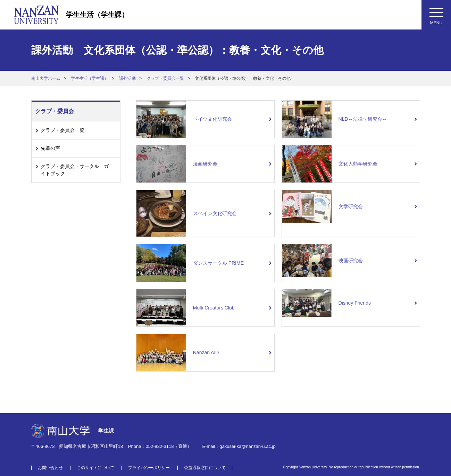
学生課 (106, 431)
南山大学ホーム (46, 78)
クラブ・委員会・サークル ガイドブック (75, 170)
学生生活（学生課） (97, 15)
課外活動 (127, 78)
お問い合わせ (50, 468)
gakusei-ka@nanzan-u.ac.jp (247, 446)
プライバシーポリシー (149, 468)
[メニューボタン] (436, 15)
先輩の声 (50, 148)
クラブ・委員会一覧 (165, 78)
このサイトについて (95, 468)
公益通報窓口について (205, 468)
